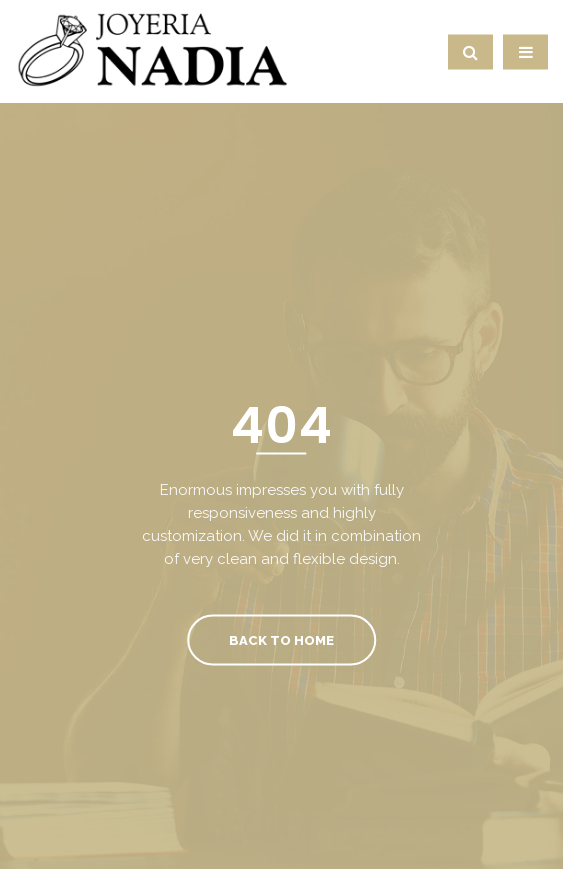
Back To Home (281, 639)
